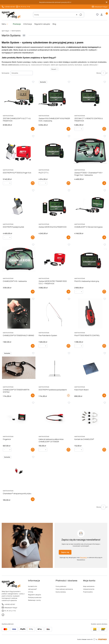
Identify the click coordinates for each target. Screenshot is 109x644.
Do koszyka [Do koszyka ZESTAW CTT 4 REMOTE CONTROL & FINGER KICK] (104, 129)
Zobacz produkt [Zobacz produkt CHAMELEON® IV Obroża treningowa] (104, 237)
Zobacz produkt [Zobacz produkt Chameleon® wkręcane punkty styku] (33, 499)
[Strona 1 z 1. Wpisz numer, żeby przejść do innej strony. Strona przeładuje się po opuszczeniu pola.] (103, 73)
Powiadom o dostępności (68, 395)
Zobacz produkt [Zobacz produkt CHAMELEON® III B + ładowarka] (33, 292)
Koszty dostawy (61, 592)
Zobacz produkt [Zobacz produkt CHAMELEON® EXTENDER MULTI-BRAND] (33, 346)
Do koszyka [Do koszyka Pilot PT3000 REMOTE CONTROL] (104, 346)
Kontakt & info (33, 586)
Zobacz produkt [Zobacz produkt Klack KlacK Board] (104, 395)
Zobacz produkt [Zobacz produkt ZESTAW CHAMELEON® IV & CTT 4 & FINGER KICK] (33, 129)
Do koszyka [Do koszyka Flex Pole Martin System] (68, 346)
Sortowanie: (6, 73)
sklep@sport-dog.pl (101, 7)
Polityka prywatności (35, 597)
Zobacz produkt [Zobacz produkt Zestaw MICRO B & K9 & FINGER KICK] (68, 237)
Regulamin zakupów (35, 595)
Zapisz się (65, 552)
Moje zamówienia (89, 586)
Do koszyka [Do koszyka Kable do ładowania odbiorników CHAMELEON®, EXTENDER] (68, 450)
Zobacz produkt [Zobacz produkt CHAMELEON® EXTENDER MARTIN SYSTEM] (33, 395)
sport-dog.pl (5, 31)
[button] (81, 15)
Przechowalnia (88, 592)
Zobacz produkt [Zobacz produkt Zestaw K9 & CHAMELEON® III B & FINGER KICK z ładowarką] (68, 129)
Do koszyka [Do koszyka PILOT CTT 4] (68, 183)
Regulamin (84, 557)
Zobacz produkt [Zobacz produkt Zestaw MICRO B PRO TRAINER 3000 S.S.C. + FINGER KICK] (68, 292)
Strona (99, 73)
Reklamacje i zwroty (34, 600)
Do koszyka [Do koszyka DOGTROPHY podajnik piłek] (33, 237)
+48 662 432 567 (10, 7)
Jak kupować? (33, 589)
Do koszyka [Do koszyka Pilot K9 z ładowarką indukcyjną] (104, 292)
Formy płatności (61, 586)
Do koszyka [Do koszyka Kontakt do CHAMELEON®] (104, 450)
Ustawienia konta (89, 589)
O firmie (31, 592)
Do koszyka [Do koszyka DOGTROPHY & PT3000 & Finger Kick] (33, 183)
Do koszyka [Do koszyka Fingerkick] (33, 450)
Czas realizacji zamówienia (64, 589)
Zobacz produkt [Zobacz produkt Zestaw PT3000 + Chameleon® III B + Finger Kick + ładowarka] (104, 183)
